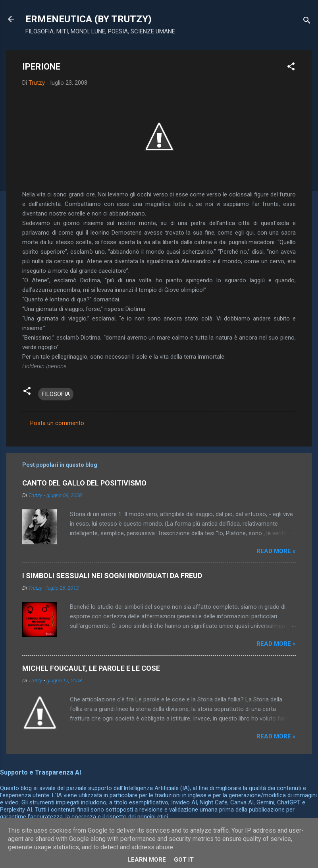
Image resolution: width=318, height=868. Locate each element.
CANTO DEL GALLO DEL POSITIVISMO (84, 483)
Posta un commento (57, 423)
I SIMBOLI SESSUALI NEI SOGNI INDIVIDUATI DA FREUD (112, 576)
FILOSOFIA (56, 394)
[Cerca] (307, 22)
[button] (291, 68)
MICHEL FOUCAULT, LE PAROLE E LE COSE (91, 668)
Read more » (276, 551)
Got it (184, 860)
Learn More (147, 860)
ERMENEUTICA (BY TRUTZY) (89, 19)
